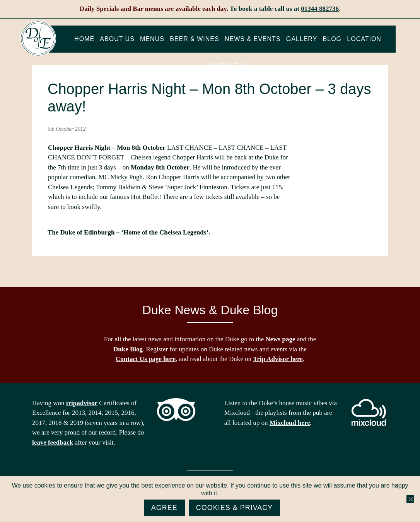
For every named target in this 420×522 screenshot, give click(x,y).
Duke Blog (128, 349)
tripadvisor (82, 403)
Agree (164, 508)
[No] (410, 499)
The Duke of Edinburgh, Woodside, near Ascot (38, 39)
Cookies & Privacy (235, 508)
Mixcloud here (290, 423)
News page (281, 339)
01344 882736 (320, 9)
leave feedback (53, 442)
